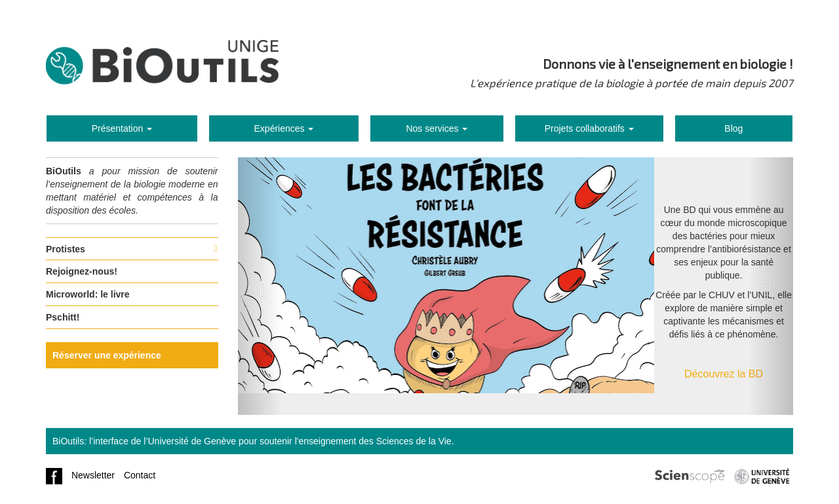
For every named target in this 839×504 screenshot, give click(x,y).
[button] (260, 286)
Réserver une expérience (107, 355)
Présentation (122, 128)
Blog (733, 128)
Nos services (437, 128)
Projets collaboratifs (589, 128)
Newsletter (93, 475)
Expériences (284, 128)
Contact (140, 475)
